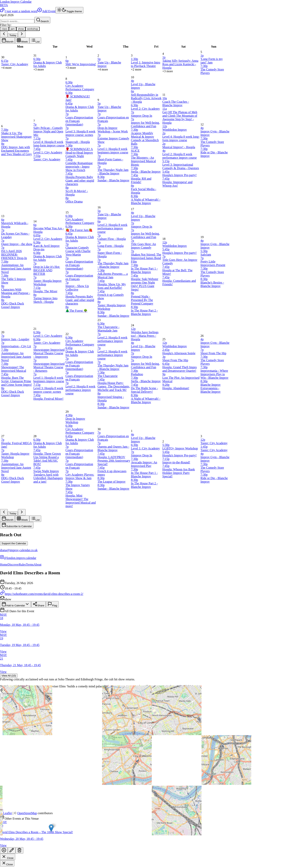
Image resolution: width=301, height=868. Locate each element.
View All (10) (9, 676)
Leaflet (6, 813)
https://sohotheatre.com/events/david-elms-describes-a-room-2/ (42, 594)
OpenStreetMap (27, 813)
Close (8, 857)
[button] (51, 828)
